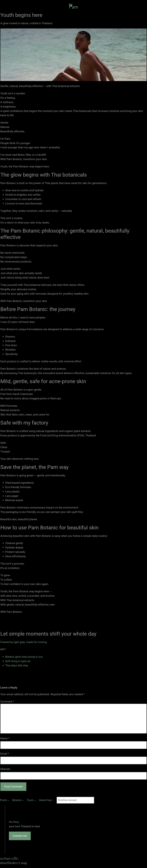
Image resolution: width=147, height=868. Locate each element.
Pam (16, 822)
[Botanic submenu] (18, 800)
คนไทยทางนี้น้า (9, 859)
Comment (7, 701)
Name (5, 738)
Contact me (20, 836)
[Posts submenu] (5, 800)
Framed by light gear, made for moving (24, 642)
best (18, 826)
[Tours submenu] (31, 800)
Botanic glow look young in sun (24, 657)
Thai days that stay (17, 665)
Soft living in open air (18, 661)
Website (5, 769)
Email (5, 754)
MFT (3, 649)
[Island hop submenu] (46, 800)
